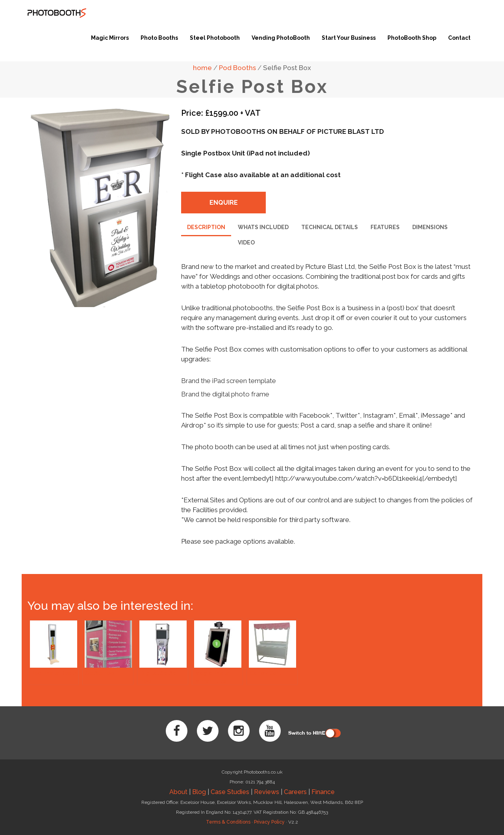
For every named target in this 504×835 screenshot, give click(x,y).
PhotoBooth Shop (412, 38)
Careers (295, 792)
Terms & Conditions (228, 822)
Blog (199, 792)
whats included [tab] (263, 227)
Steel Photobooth (215, 38)
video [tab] (246, 243)
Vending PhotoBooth (281, 38)
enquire (224, 203)
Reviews (267, 792)
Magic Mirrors (110, 38)
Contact (459, 38)
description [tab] (206, 227)
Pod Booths (237, 68)
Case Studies (230, 792)
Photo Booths (159, 38)
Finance (323, 792)
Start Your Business (349, 38)
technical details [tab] (330, 227)
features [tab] (385, 227)
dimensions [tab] (430, 227)
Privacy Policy (269, 822)
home (202, 68)
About (178, 792)
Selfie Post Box (287, 68)
